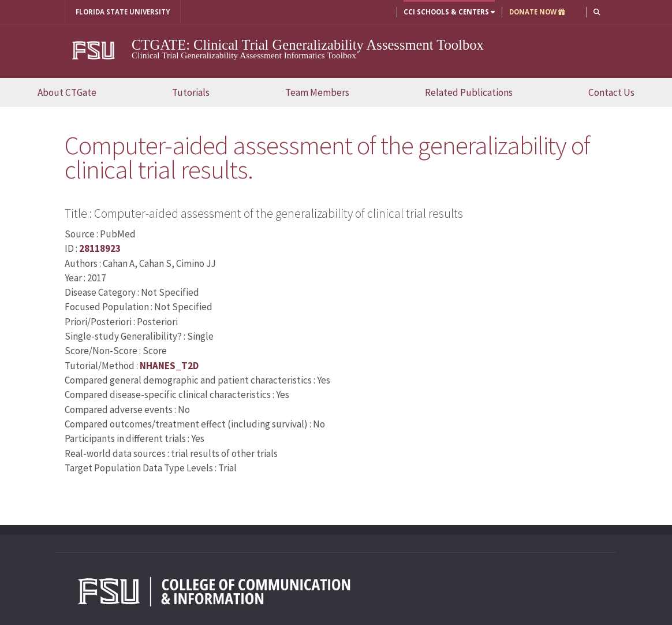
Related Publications (469, 92)
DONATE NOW (537, 12)
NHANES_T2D (169, 366)
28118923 (100, 248)
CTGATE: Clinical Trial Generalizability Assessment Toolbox (308, 45)
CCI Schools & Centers (449, 12)
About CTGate (67, 92)
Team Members (317, 92)
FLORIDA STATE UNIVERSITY (123, 12)
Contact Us (611, 92)
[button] (597, 12)
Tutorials (191, 92)
